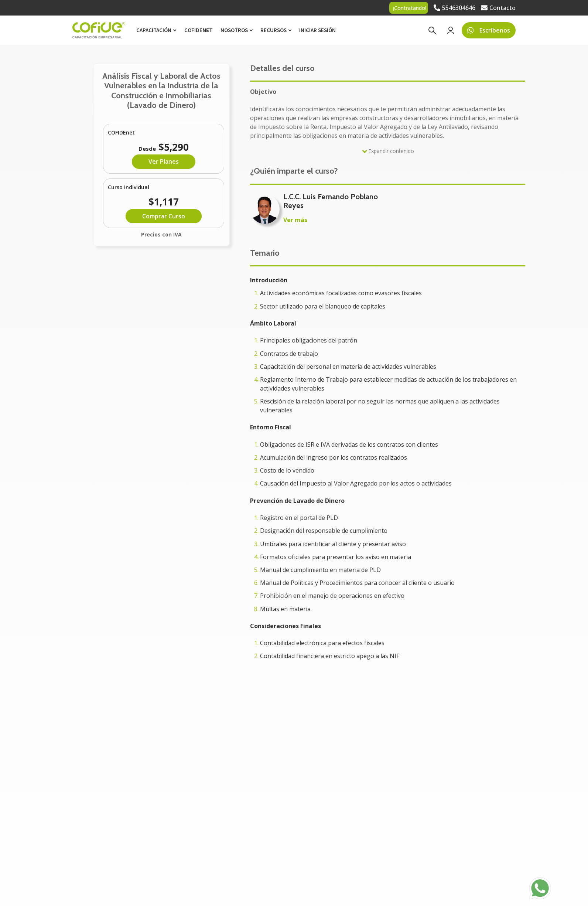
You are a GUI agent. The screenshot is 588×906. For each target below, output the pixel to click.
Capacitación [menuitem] (154, 30)
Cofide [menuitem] (199, 30)
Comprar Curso (164, 216)
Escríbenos (489, 30)
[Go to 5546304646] (454, 8)
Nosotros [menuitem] (234, 30)
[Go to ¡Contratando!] (409, 8)
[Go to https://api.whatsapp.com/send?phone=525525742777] (540, 888)
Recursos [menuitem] (274, 30)
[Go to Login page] (451, 30)
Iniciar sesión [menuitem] (317, 30)
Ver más (295, 220)
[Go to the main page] (99, 30)
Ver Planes (164, 161)
